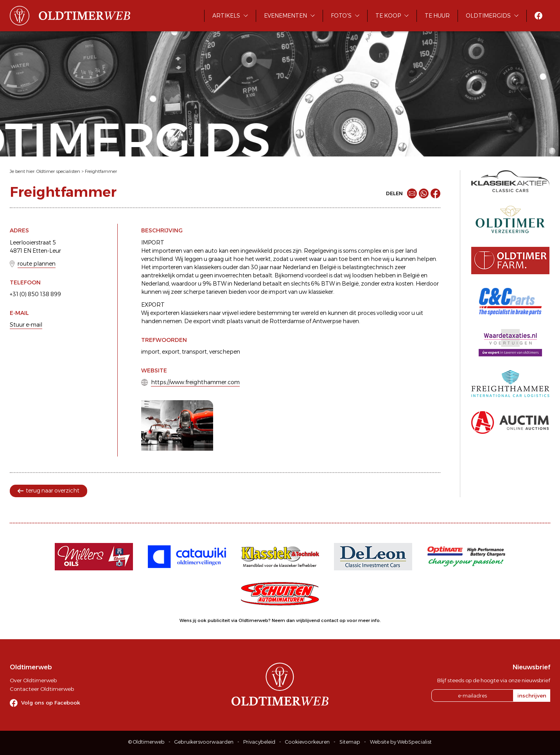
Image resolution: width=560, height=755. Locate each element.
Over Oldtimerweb (33, 680)
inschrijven (532, 696)
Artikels (226, 16)
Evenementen (285, 16)
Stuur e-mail (26, 325)
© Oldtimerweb (146, 742)
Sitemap (350, 742)
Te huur (437, 16)
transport (194, 352)
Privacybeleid (259, 742)
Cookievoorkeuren (307, 742)
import (150, 352)
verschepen (225, 352)
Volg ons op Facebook (51, 703)
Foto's (341, 16)
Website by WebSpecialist (401, 742)
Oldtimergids (488, 16)
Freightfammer (101, 171)
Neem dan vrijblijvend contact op (309, 620)
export (171, 352)
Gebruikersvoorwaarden (204, 742)
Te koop (388, 16)
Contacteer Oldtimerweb (42, 689)
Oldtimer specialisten (58, 171)
